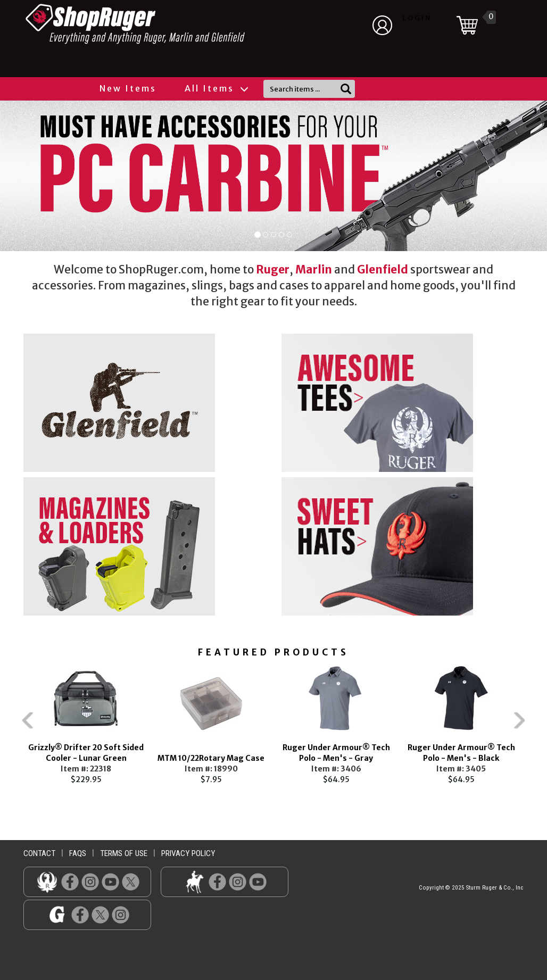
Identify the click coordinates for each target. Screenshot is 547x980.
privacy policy (188, 853)
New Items (128, 88)
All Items (216, 88)
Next (540, 725)
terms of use (124, 853)
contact (39, 853)
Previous (7, 725)
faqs (78, 853)
